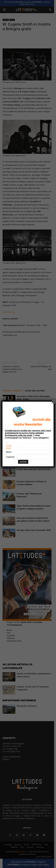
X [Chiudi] (54, 402)
